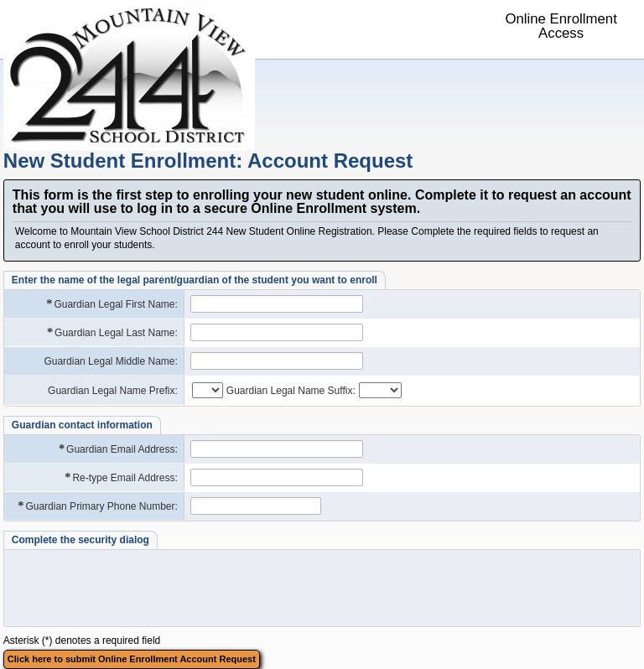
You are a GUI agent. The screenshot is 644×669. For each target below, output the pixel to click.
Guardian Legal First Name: (111, 304)
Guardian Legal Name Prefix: (113, 391)
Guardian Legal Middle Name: (110, 361)
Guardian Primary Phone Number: (97, 506)
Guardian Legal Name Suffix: (291, 391)
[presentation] (138, 588)
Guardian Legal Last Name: (112, 332)
